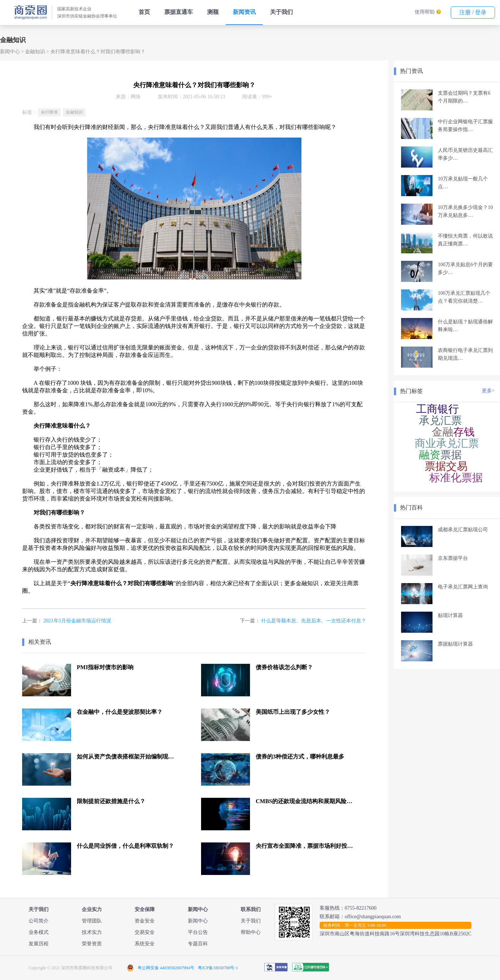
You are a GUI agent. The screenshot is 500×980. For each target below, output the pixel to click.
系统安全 (145, 944)
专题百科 (198, 944)
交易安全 (145, 932)
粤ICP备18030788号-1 (218, 968)
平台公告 (198, 932)
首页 (144, 12)
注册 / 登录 (473, 12)
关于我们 (281, 12)
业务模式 (39, 932)
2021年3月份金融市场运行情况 (77, 621)
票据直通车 (179, 12)
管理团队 (92, 921)
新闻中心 (10, 52)
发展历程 (39, 944)
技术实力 (92, 932)
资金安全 (145, 921)
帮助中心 (251, 932)
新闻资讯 (244, 12)
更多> (488, 391)
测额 (213, 12)
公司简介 (39, 921)
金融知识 (35, 52)
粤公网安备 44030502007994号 (166, 968)
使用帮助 (425, 12)
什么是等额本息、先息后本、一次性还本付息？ (314, 621)
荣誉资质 (92, 944)
